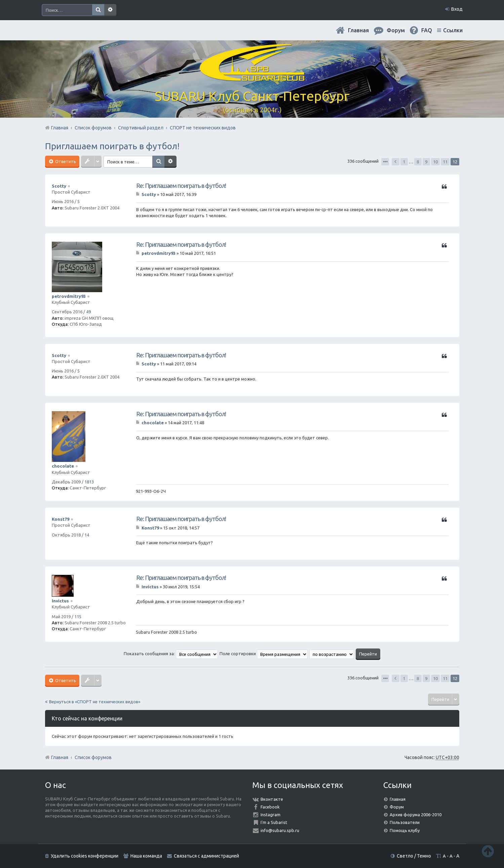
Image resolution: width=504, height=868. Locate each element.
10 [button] (435, 162)
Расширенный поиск (110, 10)
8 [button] (418, 162)
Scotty (59, 186)
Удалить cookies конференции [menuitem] (85, 856)
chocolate (63, 466)
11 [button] (445, 162)
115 (78, 617)
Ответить (65, 161)
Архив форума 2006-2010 (416, 815)
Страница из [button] (385, 162)
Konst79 (61, 519)
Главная (358, 30)
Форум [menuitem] (396, 30)
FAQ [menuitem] (427, 30)
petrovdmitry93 (69, 296)
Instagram (270, 815)
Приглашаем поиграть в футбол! (112, 146)
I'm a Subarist (274, 822)
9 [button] (426, 162)
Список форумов (93, 757)
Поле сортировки (264, 654)
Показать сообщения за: (171, 654)
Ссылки (453, 30)
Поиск (98, 10)
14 (87, 535)
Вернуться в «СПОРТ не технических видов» (95, 702)
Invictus (60, 601)
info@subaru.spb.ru (280, 830)
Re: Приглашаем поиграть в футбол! (181, 186)
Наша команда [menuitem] (146, 856)
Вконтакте (272, 799)
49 (88, 312)
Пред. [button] (396, 162)
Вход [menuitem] (457, 9)
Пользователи (405, 822)
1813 (89, 482)
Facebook (270, 807)
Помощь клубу (405, 830)
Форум (397, 807)
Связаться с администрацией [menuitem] (206, 856)
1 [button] (404, 162)
